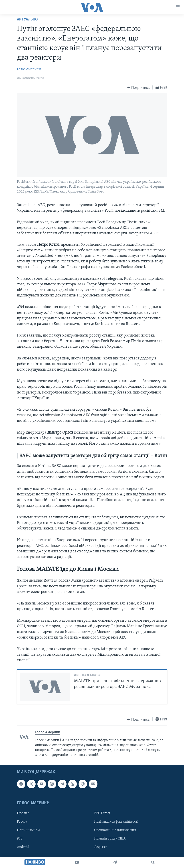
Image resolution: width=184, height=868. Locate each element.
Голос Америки (29, 69)
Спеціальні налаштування (115, 830)
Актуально (27, 19)
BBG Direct (102, 813)
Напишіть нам (28, 830)
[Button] (138, 88)
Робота (22, 822)
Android (23, 847)
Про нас (23, 813)
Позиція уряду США (110, 839)
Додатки (101, 847)
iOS (20, 839)
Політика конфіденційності (116, 822)
